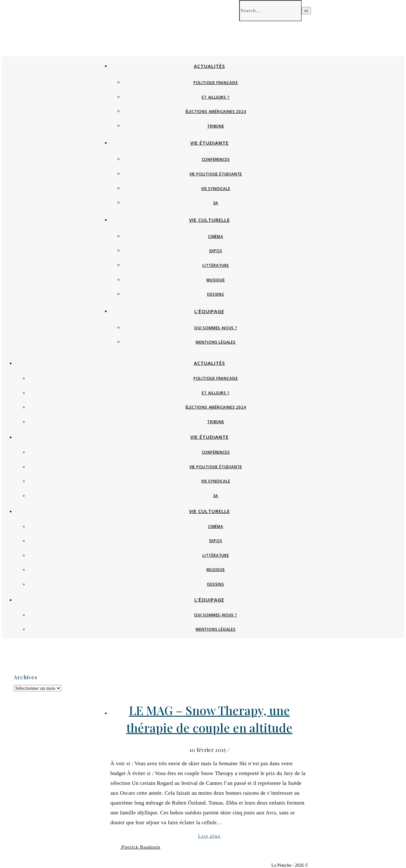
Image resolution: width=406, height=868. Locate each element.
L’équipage (209, 311)
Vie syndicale (216, 189)
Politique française (216, 83)
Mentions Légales (216, 342)
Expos (216, 251)
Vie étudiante (210, 143)
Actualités (209, 66)
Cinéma (216, 237)
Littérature (216, 265)
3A (216, 203)
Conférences (216, 159)
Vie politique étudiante (216, 174)
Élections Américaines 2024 (216, 112)
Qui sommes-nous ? (216, 328)
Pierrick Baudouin (141, 847)
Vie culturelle (210, 220)
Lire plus (210, 836)
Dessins (216, 294)
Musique (216, 280)
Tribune (216, 126)
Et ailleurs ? (216, 97)
